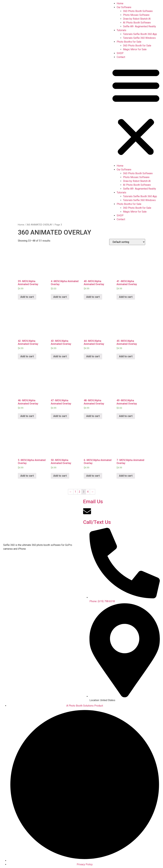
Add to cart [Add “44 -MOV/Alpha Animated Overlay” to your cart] (93, 356)
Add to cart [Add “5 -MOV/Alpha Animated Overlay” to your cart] (27, 476)
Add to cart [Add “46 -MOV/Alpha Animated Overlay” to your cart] (27, 416)
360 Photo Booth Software (138, 11)
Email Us (93, 501)
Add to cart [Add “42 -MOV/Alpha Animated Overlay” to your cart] (27, 356)
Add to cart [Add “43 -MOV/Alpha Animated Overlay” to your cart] (60, 356)
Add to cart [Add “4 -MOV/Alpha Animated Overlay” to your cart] (60, 297)
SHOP (120, 53)
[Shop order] (127, 242)
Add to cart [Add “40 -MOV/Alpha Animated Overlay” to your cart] (93, 297)
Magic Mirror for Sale (135, 49)
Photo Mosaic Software (136, 15)
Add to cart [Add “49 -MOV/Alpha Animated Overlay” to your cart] (126, 416)
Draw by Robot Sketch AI (137, 19)
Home (120, 3)
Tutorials (121, 30)
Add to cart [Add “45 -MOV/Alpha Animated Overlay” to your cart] (126, 356)
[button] (136, 111)
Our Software (124, 7)
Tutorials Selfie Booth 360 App (140, 34)
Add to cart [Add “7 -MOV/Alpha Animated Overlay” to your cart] (126, 476)
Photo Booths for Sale (129, 42)
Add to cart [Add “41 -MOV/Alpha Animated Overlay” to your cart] (126, 297)
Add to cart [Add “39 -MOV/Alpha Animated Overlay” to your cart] (27, 297)
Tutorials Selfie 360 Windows (139, 38)
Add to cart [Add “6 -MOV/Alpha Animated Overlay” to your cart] (93, 476)
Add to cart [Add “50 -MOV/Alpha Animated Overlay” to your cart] (60, 476)
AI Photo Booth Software (137, 23)
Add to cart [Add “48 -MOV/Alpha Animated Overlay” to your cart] (93, 416)
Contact (121, 57)
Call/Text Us (97, 522)
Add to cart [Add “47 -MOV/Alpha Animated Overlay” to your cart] (60, 416)
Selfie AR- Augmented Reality (140, 26)
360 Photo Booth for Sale (137, 46)
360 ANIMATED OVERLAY (39, 225)
